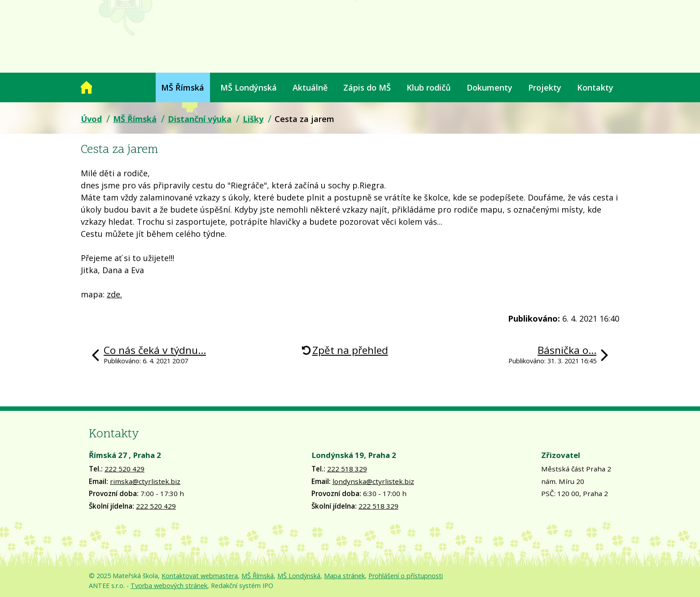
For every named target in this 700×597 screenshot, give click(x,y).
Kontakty (595, 87)
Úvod (86, 87)
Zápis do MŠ (367, 87)
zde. (114, 294)
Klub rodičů (429, 87)
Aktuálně (310, 87)
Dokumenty (490, 87)
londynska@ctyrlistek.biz (373, 481)
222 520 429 (125, 469)
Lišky (253, 119)
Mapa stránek (344, 576)
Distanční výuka (200, 119)
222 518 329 (347, 469)
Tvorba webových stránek (169, 586)
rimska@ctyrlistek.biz (145, 481)
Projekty (545, 87)
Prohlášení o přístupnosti (406, 576)
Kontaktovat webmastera (200, 576)
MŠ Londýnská (249, 87)
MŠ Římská (183, 87)
